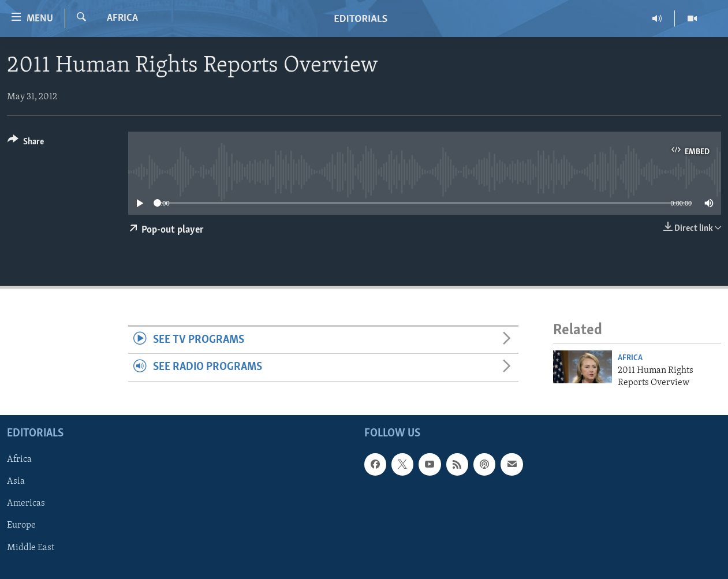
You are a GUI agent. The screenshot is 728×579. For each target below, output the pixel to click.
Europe (21, 525)
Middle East (31, 547)
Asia (16, 481)
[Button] (26, 143)
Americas (26, 503)
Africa (122, 18)
